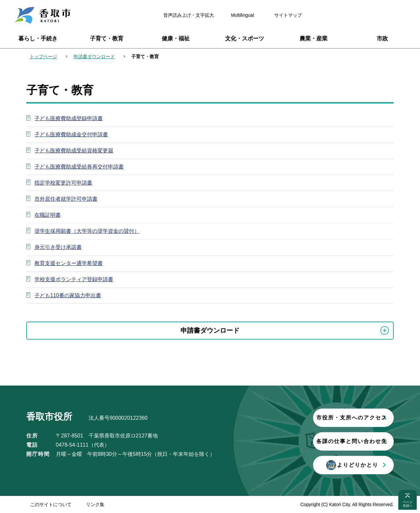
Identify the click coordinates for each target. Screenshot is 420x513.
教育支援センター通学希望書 (69, 263)
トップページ (43, 56)
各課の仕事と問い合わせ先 (313, 441)
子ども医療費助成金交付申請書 (71, 134)
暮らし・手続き (38, 39)
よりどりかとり (313, 465)
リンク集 (95, 504)
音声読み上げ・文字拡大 (189, 15)
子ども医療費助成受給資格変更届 (74, 151)
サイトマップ (288, 15)
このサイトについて (51, 504)
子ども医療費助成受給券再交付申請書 (79, 167)
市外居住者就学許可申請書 (66, 199)
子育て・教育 (107, 39)
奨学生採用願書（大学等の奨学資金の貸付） (87, 231)
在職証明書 (48, 215)
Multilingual (242, 15)
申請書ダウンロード (94, 56)
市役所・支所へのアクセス (313, 418)
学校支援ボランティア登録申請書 (74, 279)
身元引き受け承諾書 (58, 247)
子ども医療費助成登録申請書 (69, 118)
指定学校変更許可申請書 (63, 183)
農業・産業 (314, 39)
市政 (382, 39)
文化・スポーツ (245, 39)
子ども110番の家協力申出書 (68, 295)
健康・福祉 (176, 39)
